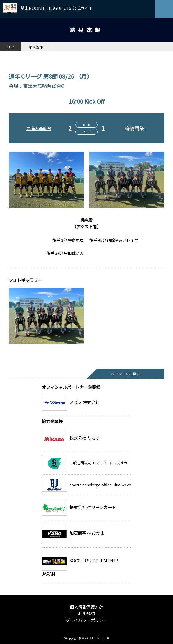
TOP (10, 47)
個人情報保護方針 (86, 607)
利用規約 (86, 613)
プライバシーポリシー (86, 620)
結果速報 (36, 47)
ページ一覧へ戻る (126, 374)
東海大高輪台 (39, 128)
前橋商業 (134, 128)
